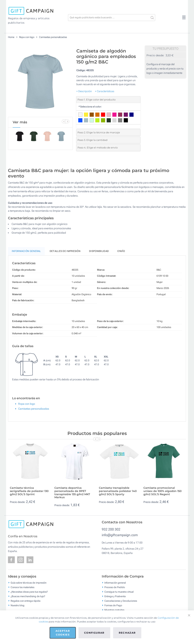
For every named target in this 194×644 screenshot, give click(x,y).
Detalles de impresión (65, 251)
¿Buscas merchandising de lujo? (28, 596)
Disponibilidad (99, 251)
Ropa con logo (27, 37)
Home (11, 37)
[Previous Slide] (64, 121)
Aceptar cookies (63, 633)
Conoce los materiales (22, 587)
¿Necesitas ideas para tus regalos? (29, 592)
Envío (121, 251)
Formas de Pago (113, 605)
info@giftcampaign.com (120, 535)
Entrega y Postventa (115, 596)
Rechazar (127, 633)
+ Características (105, 91)
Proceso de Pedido (115, 587)
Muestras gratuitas (114, 610)
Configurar (94, 633)
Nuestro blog (18, 605)
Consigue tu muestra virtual (119, 592)
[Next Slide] (67, 121)
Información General (26, 251)
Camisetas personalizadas (53, 37)
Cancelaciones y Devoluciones (121, 601)
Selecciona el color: (90, 107)
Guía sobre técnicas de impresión (29, 583)
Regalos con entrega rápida (25, 601)
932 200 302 (111, 529)
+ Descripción (84, 91)
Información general (115, 583)
